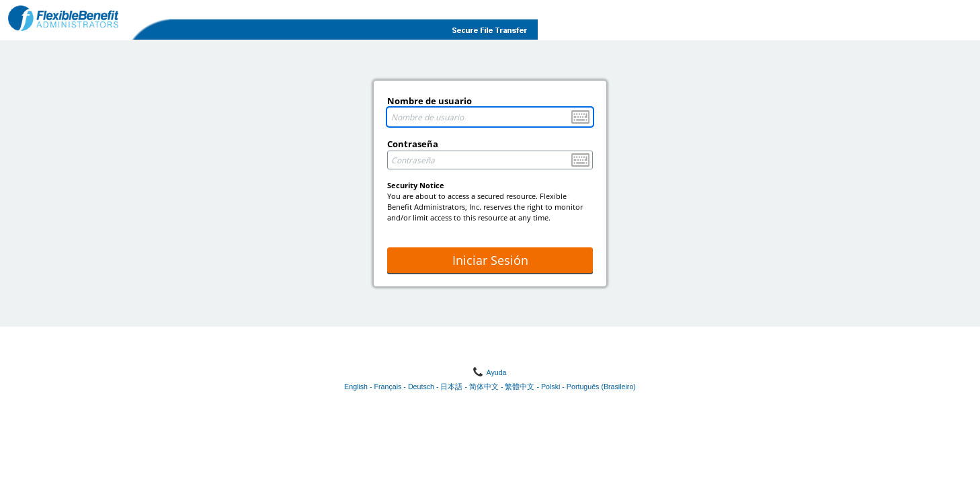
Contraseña (413, 144)
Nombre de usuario (430, 101)
